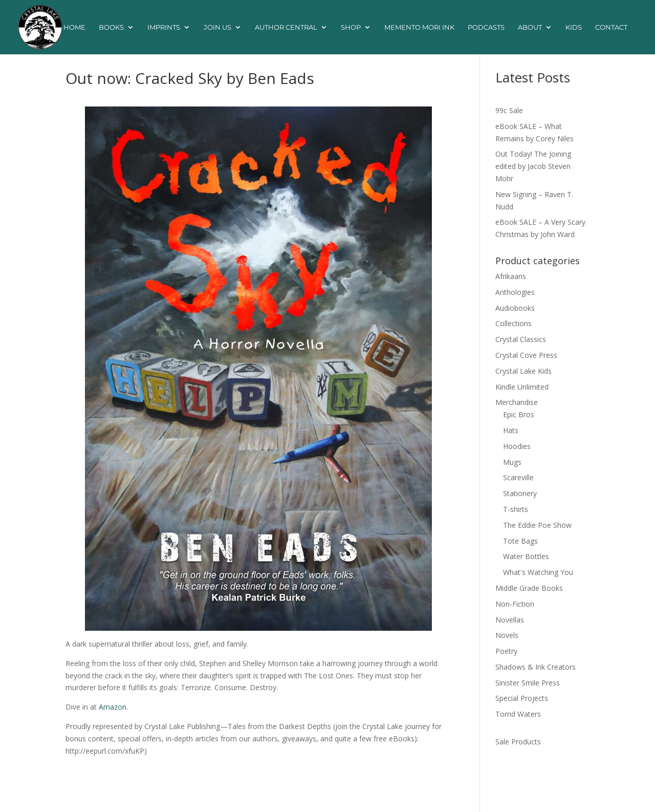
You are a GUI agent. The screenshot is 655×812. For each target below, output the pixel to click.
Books (111, 27)
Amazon (113, 707)
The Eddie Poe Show (537, 525)
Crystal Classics (521, 339)
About (530, 27)
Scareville (518, 477)
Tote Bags (520, 541)
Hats (511, 430)
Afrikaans (511, 276)
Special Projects (522, 698)
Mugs (512, 462)
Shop (351, 27)
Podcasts (486, 27)
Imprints (164, 27)
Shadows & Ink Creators (536, 667)
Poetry (506, 651)
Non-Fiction (515, 604)
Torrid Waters (518, 714)
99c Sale (509, 110)
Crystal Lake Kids (523, 371)
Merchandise (517, 402)
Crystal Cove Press (526, 355)
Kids (574, 27)
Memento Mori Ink (419, 27)
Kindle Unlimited (522, 387)
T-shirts (516, 509)
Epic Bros (519, 414)
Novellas (510, 620)
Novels (507, 635)
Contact (611, 27)
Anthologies (515, 292)
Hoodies (517, 446)
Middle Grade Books (529, 588)
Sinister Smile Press (528, 683)
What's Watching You (538, 572)
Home (74, 27)
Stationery (520, 493)
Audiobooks (515, 308)
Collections (514, 323)
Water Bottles (526, 556)
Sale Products (518, 742)
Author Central (286, 27)
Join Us (217, 27)
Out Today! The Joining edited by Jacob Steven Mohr (533, 166)
